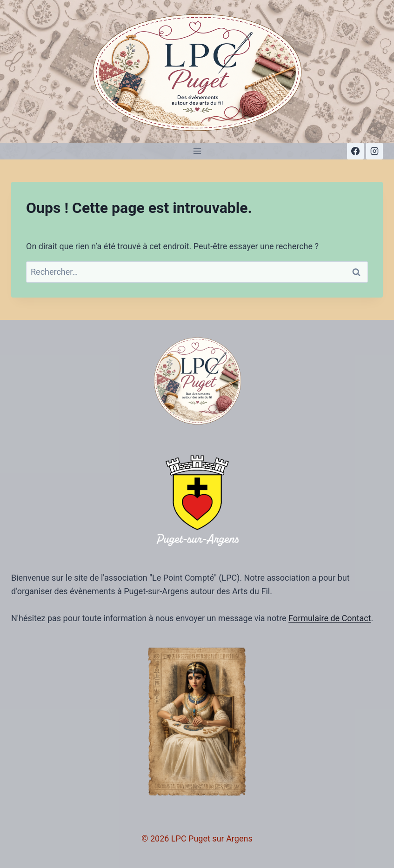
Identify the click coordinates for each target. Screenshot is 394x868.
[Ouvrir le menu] (197, 151)
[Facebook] (355, 151)
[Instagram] (374, 151)
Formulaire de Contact (330, 618)
